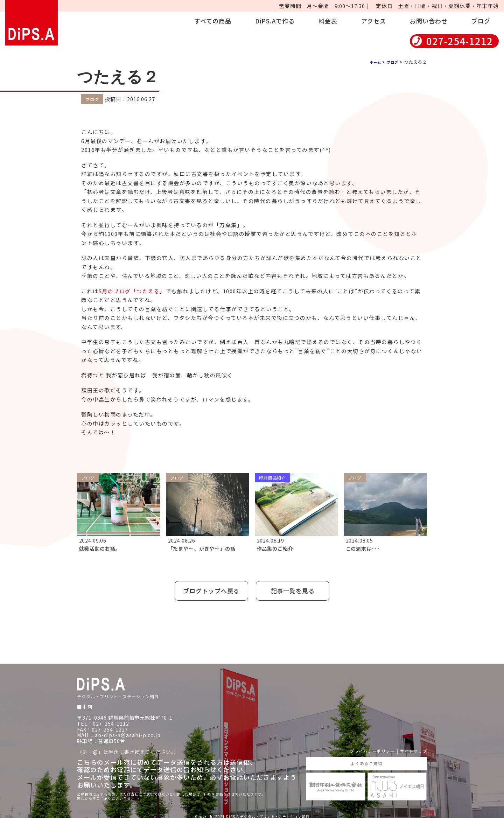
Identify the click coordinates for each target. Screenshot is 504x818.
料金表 (328, 21)
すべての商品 (213, 21)
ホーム (372, 62)
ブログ (481, 21)
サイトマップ (411, 746)
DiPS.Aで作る (275, 21)
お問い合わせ (429, 21)
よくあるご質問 (366, 759)
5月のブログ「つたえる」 (132, 291)
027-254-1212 (460, 41)
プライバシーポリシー (364, 746)
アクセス (374, 21)
